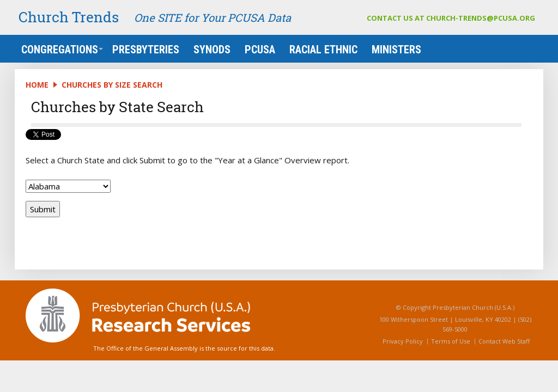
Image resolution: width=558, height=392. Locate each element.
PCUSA (260, 50)
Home (37, 85)
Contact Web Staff (504, 341)
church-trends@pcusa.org (481, 18)
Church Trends (69, 17)
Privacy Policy (403, 341)
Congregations (62, 50)
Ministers (396, 50)
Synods (212, 50)
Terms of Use (451, 341)
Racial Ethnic (323, 50)
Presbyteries (146, 50)
